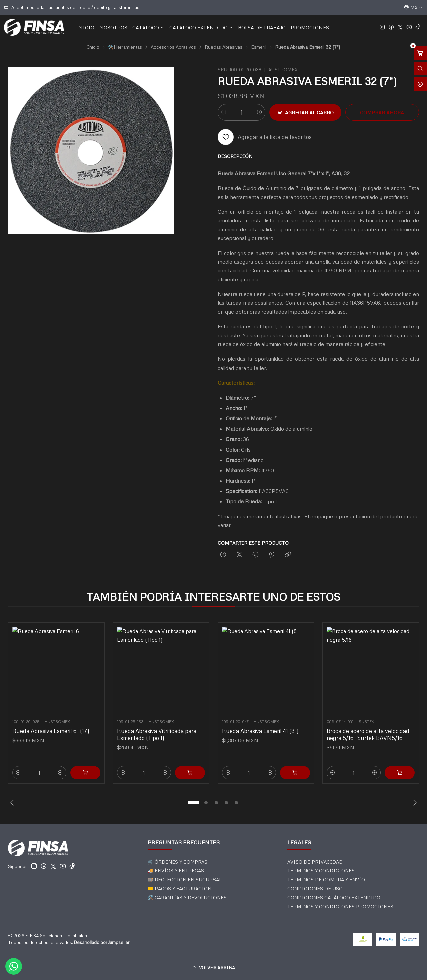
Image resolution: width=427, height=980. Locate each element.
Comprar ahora (382, 112)
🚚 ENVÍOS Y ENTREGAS (176, 870)
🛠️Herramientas (125, 47)
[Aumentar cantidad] (259, 112)
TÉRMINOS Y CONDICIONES (321, 870)
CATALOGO (148, 27)
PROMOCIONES (310, 27)
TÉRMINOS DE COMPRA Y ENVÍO (326, 879)
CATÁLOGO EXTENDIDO (201, 27)
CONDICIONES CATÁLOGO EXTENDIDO (334, 897)
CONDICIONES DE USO (315, 888)
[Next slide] (414, 803)
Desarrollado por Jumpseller (102, 942)
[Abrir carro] (420, 53)
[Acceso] (420, 84)
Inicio (93, 47)
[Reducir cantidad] (224, 112)
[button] (193, 803)
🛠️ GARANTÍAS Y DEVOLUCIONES (187, 897)
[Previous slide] (13, 803)
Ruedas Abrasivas (224, 47)
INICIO (85, 27)
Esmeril (259, 47)
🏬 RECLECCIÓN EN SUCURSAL (185, 879)
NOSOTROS (113, 27)
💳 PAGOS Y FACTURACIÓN (180, 888)
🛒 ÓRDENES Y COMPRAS (178, 862)
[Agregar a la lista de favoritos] (265, 137)
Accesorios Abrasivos (173, 47)
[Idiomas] (413, 7)
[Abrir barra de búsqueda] (420, 69)
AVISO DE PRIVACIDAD (315, 862)
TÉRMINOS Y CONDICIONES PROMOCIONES (340, 906)
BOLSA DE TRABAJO (262, 27)
